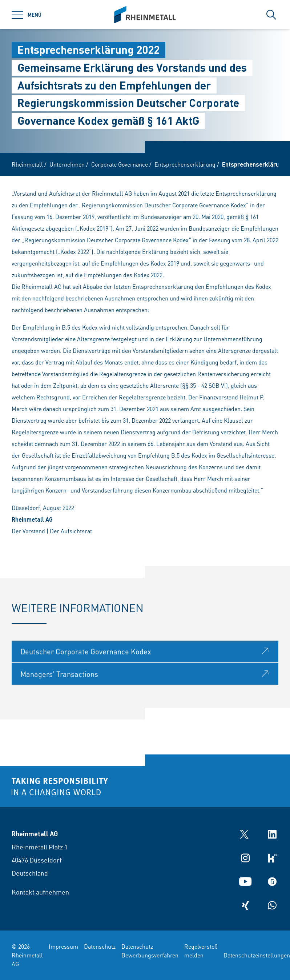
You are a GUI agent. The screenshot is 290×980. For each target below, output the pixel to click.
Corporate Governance (120, 164)
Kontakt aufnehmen (40, 892)
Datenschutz (100, 946)
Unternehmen (67, 164)
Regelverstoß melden (201, 951)
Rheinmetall (27, 164)
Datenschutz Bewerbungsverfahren (150, 951)
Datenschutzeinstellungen (257, 955)
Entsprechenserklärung (185, 164)
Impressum (63, 946)
